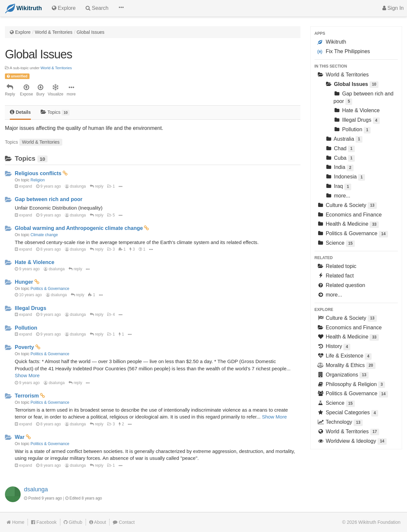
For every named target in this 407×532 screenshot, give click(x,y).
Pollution (26, 328)
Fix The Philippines (344, 51)
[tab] (20, 113)
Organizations (343, 375)
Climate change (44, 235)
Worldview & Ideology (352, 442)
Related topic (337, 266)
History (334, 347)
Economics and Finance (349, 215)
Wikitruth (332, 42)
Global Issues (91, 32)
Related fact (336, 276)
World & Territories (54, 32)
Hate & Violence (35, 262)
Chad (340, 149)
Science (336, 244)
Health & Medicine (348, 225)
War (20, 437)
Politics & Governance (50, 289)
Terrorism (27, 396)
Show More (27, 375)
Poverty (24, 347)
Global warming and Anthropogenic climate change (79, 228)
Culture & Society (347, 206)
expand (23, 186)
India (340, 168)
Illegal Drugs (31, 308)
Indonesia (345, 177)
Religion (38, 180)
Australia (344, 140)
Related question (341, 285)
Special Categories (348, 413)
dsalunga (75, 186)
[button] (121, 8)
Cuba (340, 159)
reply (97, 186)
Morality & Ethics (346, 366)
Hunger (24, 282)
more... (338, 196)
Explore (23, 32)
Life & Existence (345, 356)
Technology (340, 423)
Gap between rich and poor (49, 199)
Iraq (338, 187)
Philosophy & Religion (351, 385)
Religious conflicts (38, 173)
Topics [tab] (55, 112)
